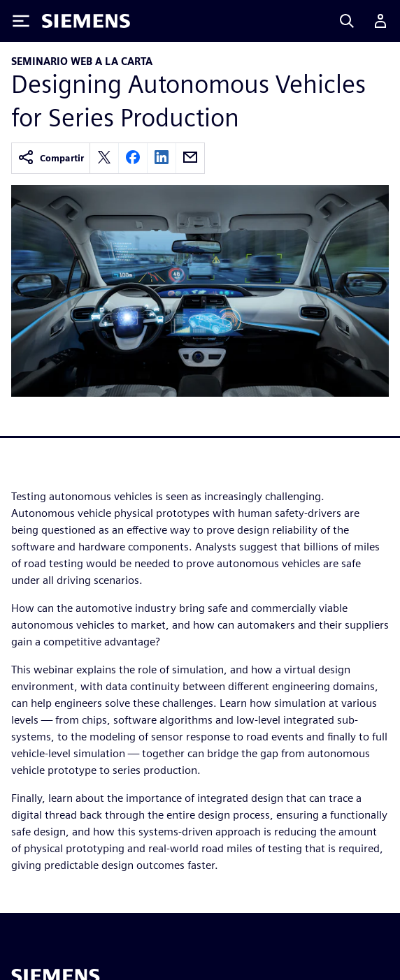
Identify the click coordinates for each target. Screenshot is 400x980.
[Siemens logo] (86, 21)
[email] (190, 158)
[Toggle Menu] (21, 21)
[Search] (347, 21)
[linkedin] (162, 158)
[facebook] (133, 158)
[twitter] (104, 158)
